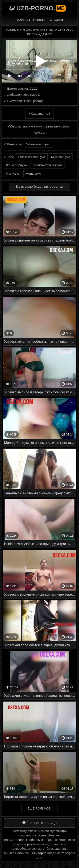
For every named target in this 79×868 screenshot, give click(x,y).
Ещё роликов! (39, 808)
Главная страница (39, 823)
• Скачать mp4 (39, 113)
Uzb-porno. (41, 8)
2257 (39, 858)
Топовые (56, 20)
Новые (39, 20)
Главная (23, 20)
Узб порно (39, 853)
